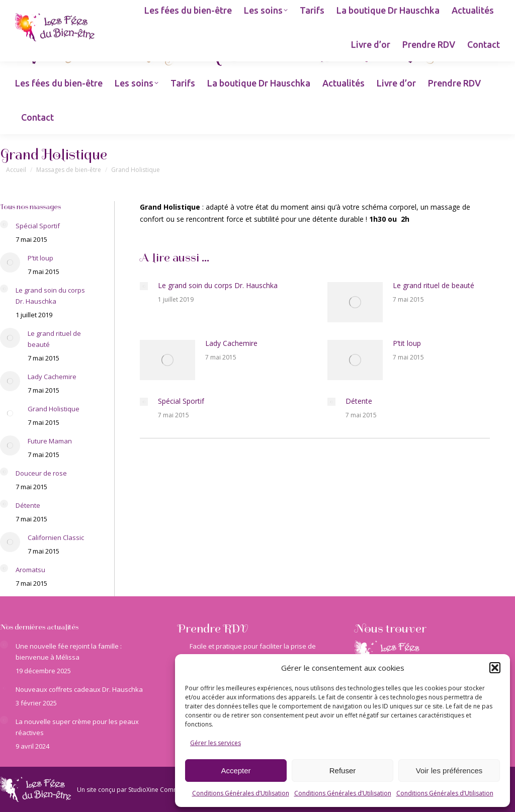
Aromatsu (30, 570)
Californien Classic (56, 537)
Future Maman (50, 441)
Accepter (236, 771)
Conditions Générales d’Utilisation (241, 793)
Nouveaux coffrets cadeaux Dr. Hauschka (79, 689)
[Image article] (144, 286)
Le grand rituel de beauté (434, 285)
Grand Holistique (54, 409)
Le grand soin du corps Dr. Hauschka (218, 285)
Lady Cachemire (231, 343)
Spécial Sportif (181, 401)
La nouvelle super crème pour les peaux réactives (77, 727)
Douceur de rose (41, 473)
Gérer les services (216, 743)
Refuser (343, 771)
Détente (359, 401)
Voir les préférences (449, 771)
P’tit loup (407, 343)
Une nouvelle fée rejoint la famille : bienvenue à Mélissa (69, 652)
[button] (495, 668)
